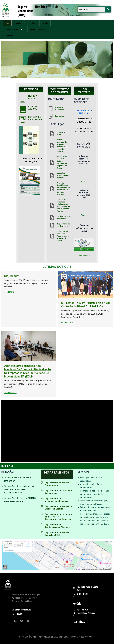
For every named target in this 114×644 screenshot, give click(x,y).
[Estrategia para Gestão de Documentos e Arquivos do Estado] (52, 236)
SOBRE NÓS (7, 466)
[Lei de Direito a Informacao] (52, 218)
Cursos (35, 23)
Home (7, 23)
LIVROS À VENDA (33, 97)
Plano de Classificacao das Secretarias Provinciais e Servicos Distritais (63, 189)
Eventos (32, 29)
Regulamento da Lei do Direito (63, 225)
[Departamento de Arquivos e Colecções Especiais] (42, 506)
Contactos (9, 35)
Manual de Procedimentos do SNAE (63, 175)
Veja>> (84, 181)
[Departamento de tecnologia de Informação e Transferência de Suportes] (42, 514)
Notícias (42, 29)
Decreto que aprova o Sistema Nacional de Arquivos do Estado (62, 162)
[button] (56, 80)
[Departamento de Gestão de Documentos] (42, 490)
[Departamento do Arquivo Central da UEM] (42, 532)
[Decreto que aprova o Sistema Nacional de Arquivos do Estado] (52, 162)
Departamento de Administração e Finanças (57, 526)
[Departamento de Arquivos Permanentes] (42, 483)
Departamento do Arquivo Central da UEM (57, 534)
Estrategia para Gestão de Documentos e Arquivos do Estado (63, 236)
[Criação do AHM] (52, 134)
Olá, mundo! (51, 276)
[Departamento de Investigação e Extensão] (42, 498)
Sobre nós (20, 23)
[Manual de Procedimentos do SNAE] (52, 176)
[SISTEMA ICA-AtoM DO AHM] (23, 119)
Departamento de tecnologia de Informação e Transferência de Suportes (58, 517)
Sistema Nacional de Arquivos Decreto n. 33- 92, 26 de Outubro (63, 146)
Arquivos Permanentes (61, 109)
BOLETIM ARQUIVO (33, 108)
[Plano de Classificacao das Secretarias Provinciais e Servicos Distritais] (52, 189)
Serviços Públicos (15, 29)
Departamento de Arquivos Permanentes (58, 484)
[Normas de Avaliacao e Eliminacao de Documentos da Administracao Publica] (52, 205)
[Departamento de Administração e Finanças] (42, 524)
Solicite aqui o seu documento (84, 112)
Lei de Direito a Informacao (63, 217)
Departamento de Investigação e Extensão (56, 500)
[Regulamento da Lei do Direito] (52, 225)
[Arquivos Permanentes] (51, 109)
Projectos (45, 23)
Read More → (49, 292)
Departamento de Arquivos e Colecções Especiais (59, 508)
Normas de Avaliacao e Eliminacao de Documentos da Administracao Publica (63, 205)
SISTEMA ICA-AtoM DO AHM (35, 118)
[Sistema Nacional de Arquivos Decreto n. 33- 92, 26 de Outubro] (52, 146)
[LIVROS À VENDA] (23, 99)
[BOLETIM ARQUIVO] (23, 110)
